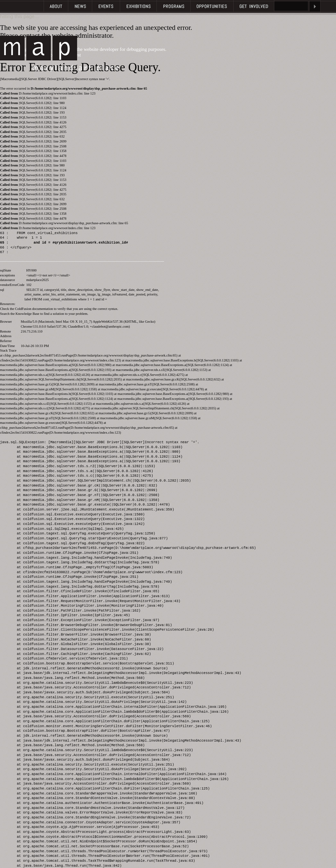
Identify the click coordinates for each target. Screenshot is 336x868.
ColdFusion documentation (34, 309)
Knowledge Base (27, 314)
